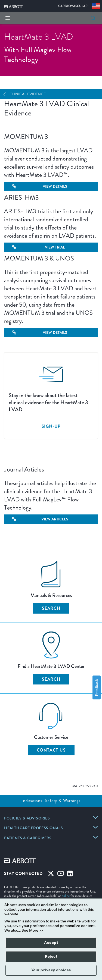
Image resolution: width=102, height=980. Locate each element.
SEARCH (51, 608)
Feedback (97, 687)
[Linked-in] (70, 875)
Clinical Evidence (28, 94)
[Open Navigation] (7, 94)
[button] (93, 18)
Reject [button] (51, 957)
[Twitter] (51, 875)
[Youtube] (61, 875)
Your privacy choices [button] (51, 970)
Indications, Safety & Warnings (51, 801)
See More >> (32, 931)
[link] (27, 819)
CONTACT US (51, 750)
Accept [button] (51, 943)
